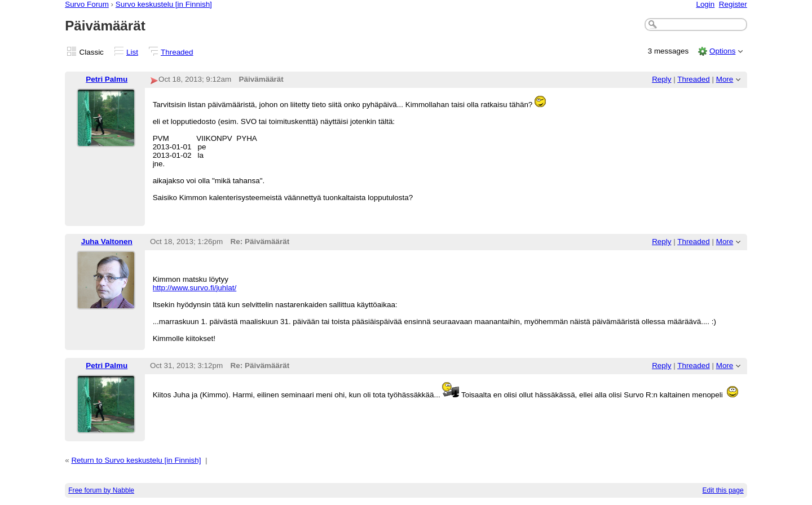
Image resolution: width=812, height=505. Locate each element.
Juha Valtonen (107, 242)
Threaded (177, 52)
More (725, 79)
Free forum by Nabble (101, 490)
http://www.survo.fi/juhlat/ (195, 288)
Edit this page (723, 490)
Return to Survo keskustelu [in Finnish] (136, 460)
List (132, 52)
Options (722, 51)
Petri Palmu (107, 79)
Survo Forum (87, 4)
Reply (661, 79)
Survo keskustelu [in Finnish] (164, 4)
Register (733, 4)
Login (705, 4)
